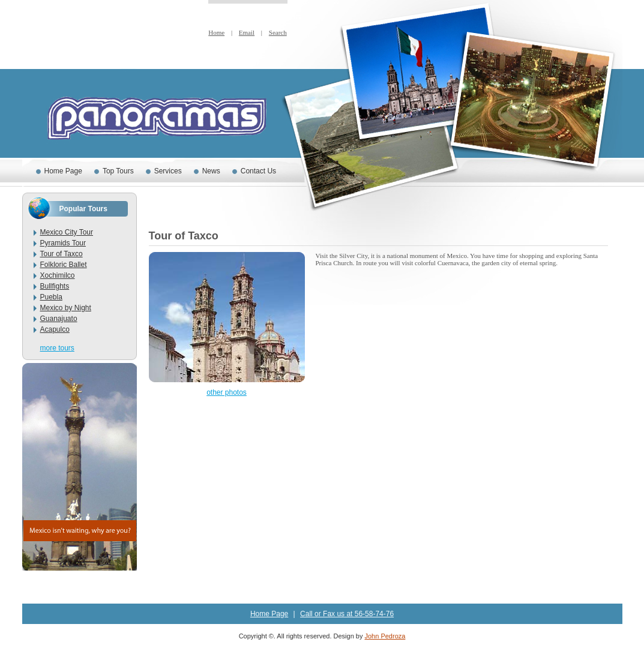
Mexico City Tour (67, 232)
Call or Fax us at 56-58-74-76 (347, 614)
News (211, 171)
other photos (227, 392)
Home (216, 32)
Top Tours (118, 171)
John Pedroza (385, 636)
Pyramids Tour (63, 243)
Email (247, 32)
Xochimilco (58, 275)
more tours (57, 348)
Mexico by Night (66, 308)
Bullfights (55, 286)
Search (278, 32)
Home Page (63, 171)
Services (168, 171)
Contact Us (258, 171)
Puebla (51, 297)
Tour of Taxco (62, 254)
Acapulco (55, 329)
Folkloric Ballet (64, 265)
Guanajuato (59, 319)
